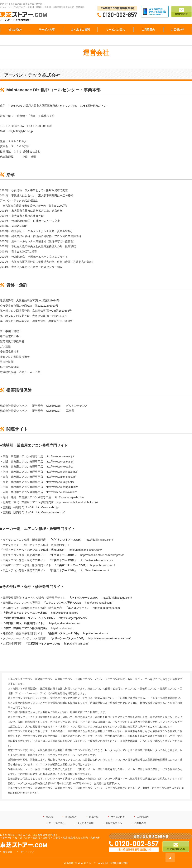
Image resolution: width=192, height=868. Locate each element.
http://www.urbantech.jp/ (50, 512)
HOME (50, 817)
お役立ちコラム (114, 823)
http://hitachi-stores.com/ (94, 570)
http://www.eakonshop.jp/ (61, 477)
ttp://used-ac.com (63, 628)
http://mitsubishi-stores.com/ (96, 560)
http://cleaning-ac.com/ (65, 613)
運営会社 (8, 852)
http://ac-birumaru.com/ (107, 608)
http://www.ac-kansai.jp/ (60, 456)
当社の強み (15, 30)
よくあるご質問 (80, 30)
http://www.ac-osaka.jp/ (60, 462)
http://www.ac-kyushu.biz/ (69, 497)
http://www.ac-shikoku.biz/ (61, 492)
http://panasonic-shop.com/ (86, 550)
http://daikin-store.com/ (99, 540)
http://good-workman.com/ (65, 623)
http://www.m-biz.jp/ (48, 507)
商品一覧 (94, 817)
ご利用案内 (148, 30)
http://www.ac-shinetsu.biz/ (62, 472)
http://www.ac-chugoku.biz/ (62, 487)
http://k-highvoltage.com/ (117, 598)
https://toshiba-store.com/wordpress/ (102, 555)
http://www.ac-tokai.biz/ (59, 467)
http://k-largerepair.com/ (73, 618)
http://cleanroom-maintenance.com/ (110, 638)
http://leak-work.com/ (96, 633)
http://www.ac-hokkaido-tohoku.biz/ (77, 502)
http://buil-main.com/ (76, 644)
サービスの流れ (115, 30)
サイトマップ (27, 852)
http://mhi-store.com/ (103, 565)
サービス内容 (47, 30)
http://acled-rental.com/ (99, 603)
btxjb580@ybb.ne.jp (21, 131)
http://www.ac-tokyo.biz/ (60, 482)
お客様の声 (178, 30)
